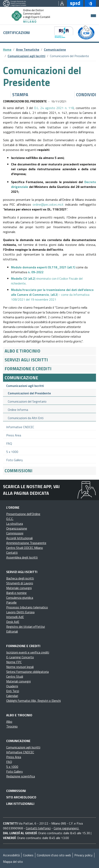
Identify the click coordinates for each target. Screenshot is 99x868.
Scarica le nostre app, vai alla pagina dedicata (31, 490)
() (43, 267)
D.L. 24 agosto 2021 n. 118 (54, 108)
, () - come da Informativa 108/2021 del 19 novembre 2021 (52, 295)
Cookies (28, 855)
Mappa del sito (13, 862)
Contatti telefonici (38, 828)
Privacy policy (83, 855)
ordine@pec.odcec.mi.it (48, 204)
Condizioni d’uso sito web (54, 855)
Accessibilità (11, 855)
